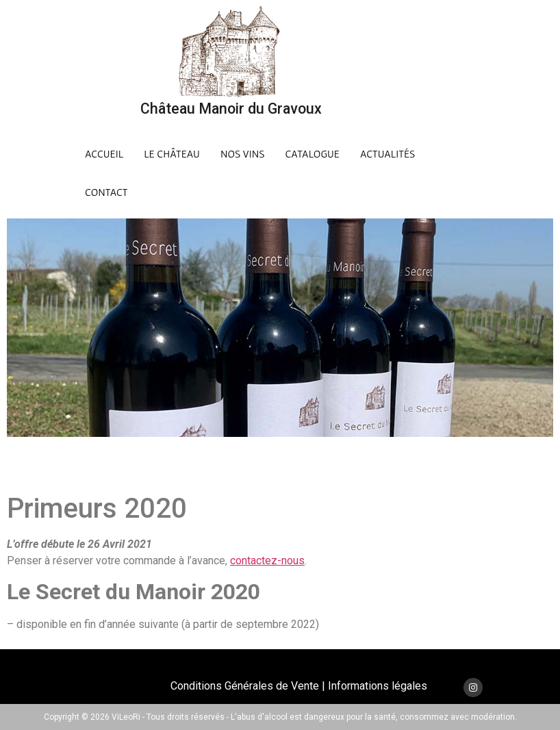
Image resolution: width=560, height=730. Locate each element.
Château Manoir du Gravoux (231, 109)
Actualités (387, 153)
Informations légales (378, 686)
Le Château (172, 153)
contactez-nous (267, 561)
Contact (106, 192)
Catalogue (313, 153)
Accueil (104, 153)
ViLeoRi (126, 717)
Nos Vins (243, 153)
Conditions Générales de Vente (245, 686)
